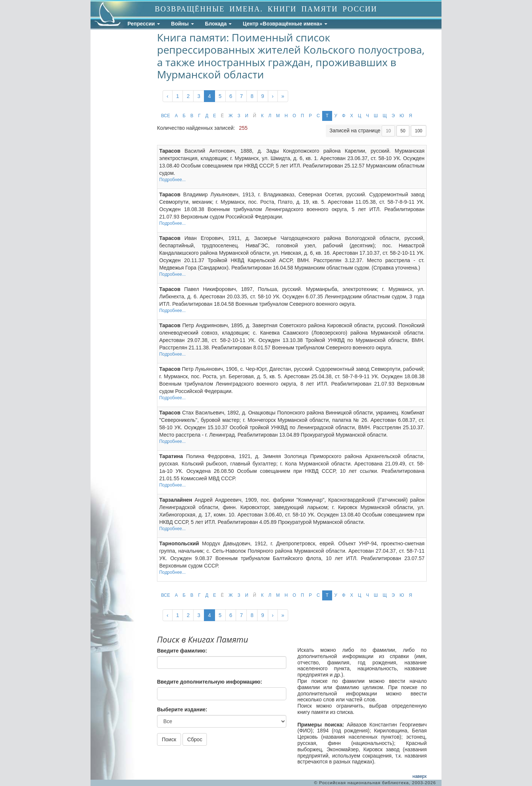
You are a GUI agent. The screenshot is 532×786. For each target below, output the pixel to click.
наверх (420, 776)
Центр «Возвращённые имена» (285, 24)
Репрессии (144, 24)
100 (419, 131)
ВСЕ (166, 116)
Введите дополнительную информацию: (209, 682)
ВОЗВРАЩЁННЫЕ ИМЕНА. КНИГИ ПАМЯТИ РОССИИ (266, 9)
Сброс (195, 739)
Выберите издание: (182, 709)
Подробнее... (173, 180)
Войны (183, 24)
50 (403, 131)
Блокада (219, 24)
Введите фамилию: (182, 651)
